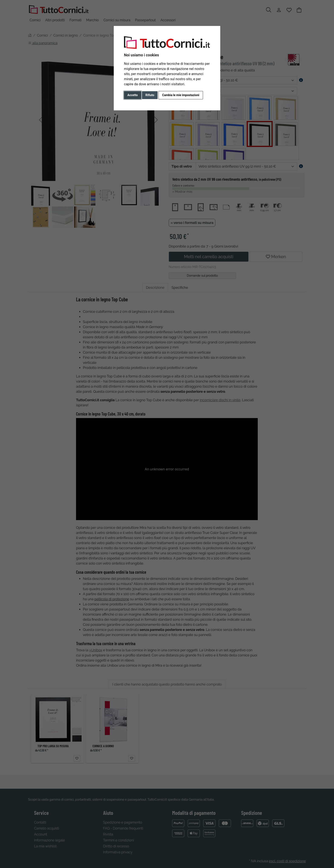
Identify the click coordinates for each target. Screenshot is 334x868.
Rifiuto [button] (150, 95)
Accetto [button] (133, 95)
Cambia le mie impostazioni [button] (181, 95)
